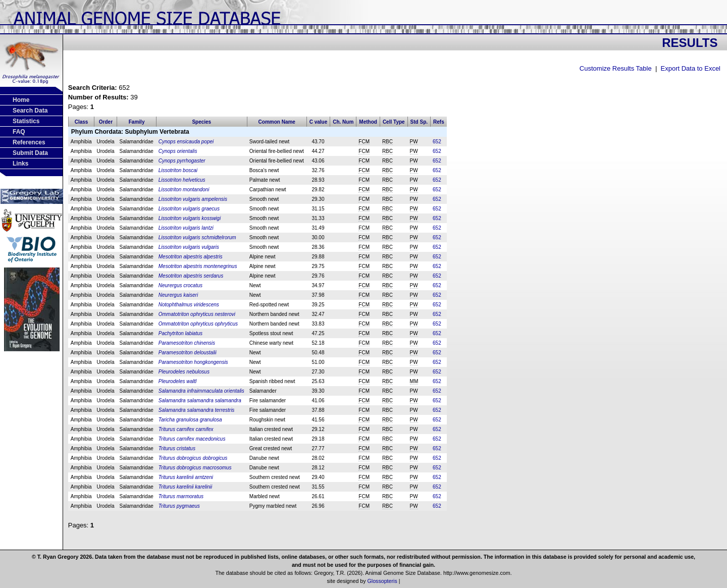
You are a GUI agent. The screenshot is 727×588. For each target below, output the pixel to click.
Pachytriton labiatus (180, 333)
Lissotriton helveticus (182, 180)
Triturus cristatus (177, 448)
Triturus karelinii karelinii (186, 487)
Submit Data (30, 153)
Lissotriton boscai (178, 170)
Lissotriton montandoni (184, 190)
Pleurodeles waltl (178, 381)
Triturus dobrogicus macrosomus (195, 468)
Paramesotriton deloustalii (188, 353)
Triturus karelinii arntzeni (186, 477)
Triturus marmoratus (181, 496)
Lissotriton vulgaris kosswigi (190, 218)
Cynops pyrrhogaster (182, 161)
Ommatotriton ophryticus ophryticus (198, 324)
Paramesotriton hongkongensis (193, 362)
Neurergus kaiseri (178, 295)
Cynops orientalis (178, 151)
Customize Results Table (616, 68)
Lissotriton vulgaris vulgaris (189, 247)
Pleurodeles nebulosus (184, 372)
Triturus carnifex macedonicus (192, 439)
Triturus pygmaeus (179, 506)
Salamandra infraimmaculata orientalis (201, 391)
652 (437, 142)
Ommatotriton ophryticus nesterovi (197, 314)
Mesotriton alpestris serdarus (191, 276)
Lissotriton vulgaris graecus (189, 209)
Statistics (26, 121)
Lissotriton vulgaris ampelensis (193, 199)
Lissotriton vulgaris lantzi (186, 228)
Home (21, 100)
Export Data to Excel (691, 68)
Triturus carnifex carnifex (186, 429)
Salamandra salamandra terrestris (197, 410)
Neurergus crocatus (180, 285)
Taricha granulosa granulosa (190, 420)
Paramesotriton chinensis (187, 343)
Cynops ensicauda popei (186, 142)
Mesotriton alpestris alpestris (191, 257)
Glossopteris (382, 581)
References (29, 142)
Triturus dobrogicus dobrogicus (193, 458)
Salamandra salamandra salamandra (200, 400)
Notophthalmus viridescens (189, 305)
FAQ (19, 132)
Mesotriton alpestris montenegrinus (198, 266)
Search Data (30, 111)
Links (20, 164)
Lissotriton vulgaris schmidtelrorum (197, 237)
